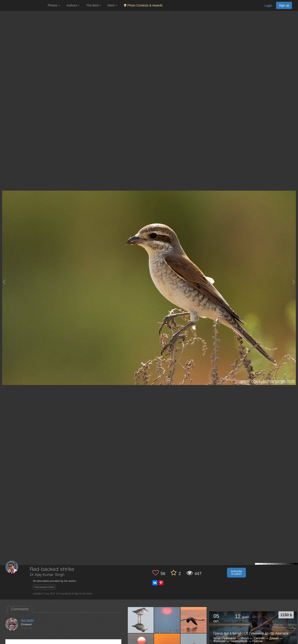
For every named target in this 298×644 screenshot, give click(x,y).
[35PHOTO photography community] (23, 5)
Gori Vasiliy (27, 620)
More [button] (112, 5)
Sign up (284, 5)
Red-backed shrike (45, 587)
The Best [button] (94, 5)
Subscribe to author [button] (236, 573)
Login (268, 6)
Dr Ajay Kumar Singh (47, 575)
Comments (20, 609)
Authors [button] (73, 5)
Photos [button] (54, 5)
